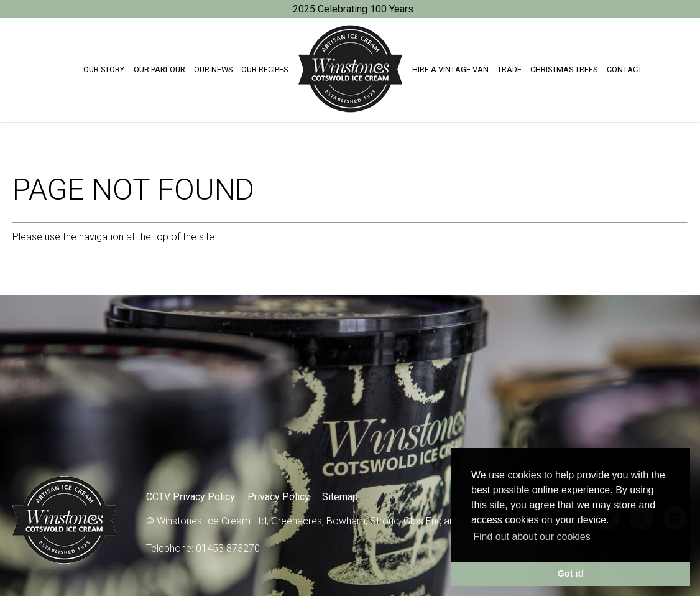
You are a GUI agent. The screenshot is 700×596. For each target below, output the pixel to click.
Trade (509, 69)
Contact (624, 69)
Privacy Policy (279, 497)
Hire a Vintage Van (450, 69)
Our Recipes (265, 69)
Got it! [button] (571, 574)
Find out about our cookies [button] (532, 537)
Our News (213, 69)
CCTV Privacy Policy (191, 497)
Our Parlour (159, 69)
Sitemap (340, 497)
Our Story (104, 69)
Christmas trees (564, 69)
